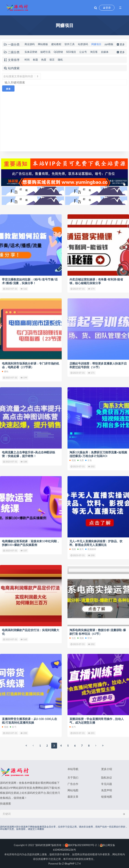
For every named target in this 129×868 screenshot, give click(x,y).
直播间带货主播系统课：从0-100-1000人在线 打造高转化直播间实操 (30, 719)
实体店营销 (31, 52)
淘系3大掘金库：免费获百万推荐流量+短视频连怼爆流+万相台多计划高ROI (98, 453)
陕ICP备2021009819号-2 (81, 843)
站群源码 (83, 44)
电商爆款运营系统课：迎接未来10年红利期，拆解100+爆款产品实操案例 (31, 542)
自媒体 (105, 52)
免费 (81, 459)
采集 (88, 459)
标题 (35, 60)
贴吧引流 (45, 52)
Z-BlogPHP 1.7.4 (71, 862)
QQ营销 (58, 52)
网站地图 (73, 788)
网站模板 (43, 44)
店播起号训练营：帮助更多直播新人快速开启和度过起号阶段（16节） (98, 365)
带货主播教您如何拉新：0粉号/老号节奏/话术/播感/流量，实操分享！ (30, 281)
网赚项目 (96, 44)
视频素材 (91, 548)
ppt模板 (109, 44)
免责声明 (107, 788)
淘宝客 (94, 52)
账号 (81, 548)
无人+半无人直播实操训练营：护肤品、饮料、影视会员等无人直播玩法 (96, 542)
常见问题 (107, 782)
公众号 (83, 52)
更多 (120, 44)
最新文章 (73, 795)
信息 (73, 636)
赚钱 (5, 371)
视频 (73, 459)
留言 (52, 60)
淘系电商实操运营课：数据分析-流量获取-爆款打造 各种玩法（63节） (98, 631)
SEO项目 (71, 52)
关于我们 (73, 776)
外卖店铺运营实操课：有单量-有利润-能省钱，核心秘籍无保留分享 (96, 281)
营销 (88, 636)
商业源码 (30, 44)
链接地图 (107, 795)
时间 (27, 60)
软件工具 (70, 44)
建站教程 (56, 44)
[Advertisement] (64, 120)
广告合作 (73, 782)
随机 (60, 60)
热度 (44, 60)
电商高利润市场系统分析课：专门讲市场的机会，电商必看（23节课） (31, 365)
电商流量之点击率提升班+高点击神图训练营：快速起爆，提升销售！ (29, 453)
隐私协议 (107, 776)
